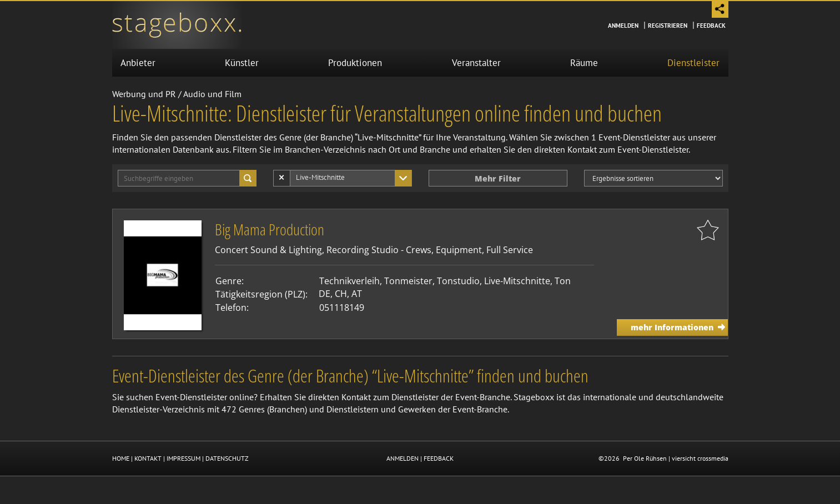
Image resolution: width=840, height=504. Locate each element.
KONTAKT (148, 458)
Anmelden (623, 26)
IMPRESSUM (183, 458)
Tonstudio (458, 281)
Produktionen (355, 63)
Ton (563, 281)
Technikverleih (349, 281)
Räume (584, 63)
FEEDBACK (439, 458)
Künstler (242, 63)
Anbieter (138, 63)
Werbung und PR (144, 94)
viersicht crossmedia (700, 458)
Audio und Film (212, 94)
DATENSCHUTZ (227, 458)
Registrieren (668, 26)
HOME (121, 458)
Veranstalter (476, 63)
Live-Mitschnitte (517, 281)
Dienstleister (693, 63)
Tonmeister (408, 281)
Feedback (711, 26)
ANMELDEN (403, 458)
